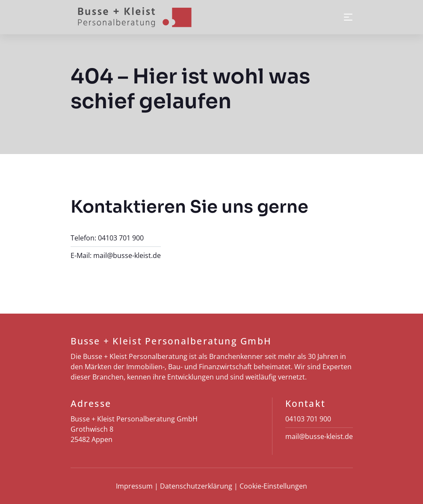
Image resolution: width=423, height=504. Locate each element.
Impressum (134, 486)
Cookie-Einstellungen (273, 486)
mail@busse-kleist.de (127, 255)
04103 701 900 (121, 238)
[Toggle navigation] (348, 17)
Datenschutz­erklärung (196, 486)
